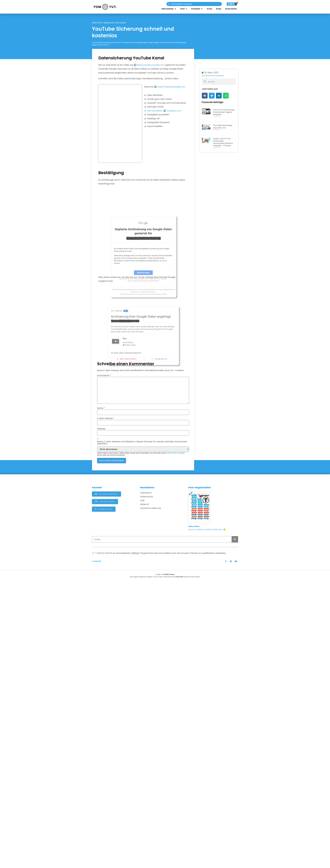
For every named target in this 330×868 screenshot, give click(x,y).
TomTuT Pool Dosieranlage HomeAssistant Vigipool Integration (224, 183)
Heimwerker (121, 23)
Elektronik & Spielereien (103, 23)
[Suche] (235, 539)
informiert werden (176, 453)
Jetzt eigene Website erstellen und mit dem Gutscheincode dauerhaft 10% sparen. (165, 577)
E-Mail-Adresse (106, 418)
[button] (205, 166)
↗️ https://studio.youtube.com (149, 65)
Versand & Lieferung (151, 508)
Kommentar (104, 375)
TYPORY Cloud (169, 574)
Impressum (146, 493)
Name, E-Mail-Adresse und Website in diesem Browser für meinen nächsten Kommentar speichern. (142, 443)
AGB (142, 500)
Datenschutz (147, 497)
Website (101, 429)
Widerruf (145, 504)
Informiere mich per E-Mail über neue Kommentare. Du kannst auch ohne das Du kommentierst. (141, 454)
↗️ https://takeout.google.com (170, 87)
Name (101, 408)
